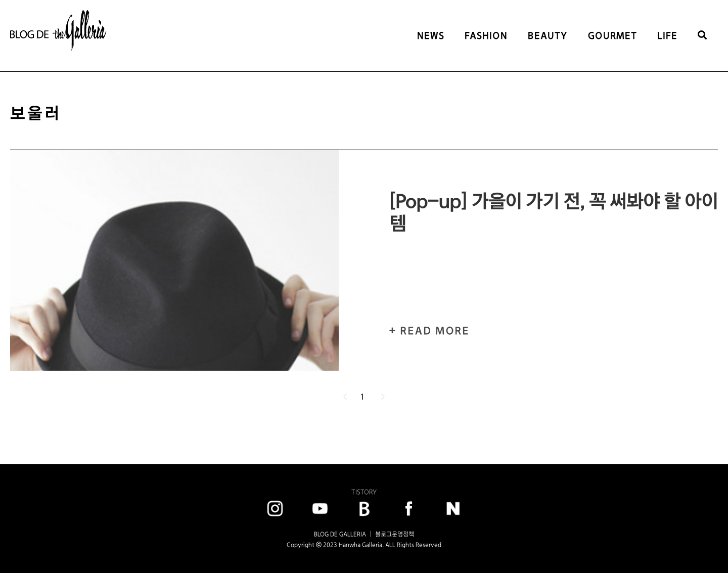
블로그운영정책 (395, 534)
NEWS (431, 36)
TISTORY (364, 492)
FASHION (486, 36)
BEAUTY (548, 36)
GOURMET (612, 36)
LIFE (667, 36)
